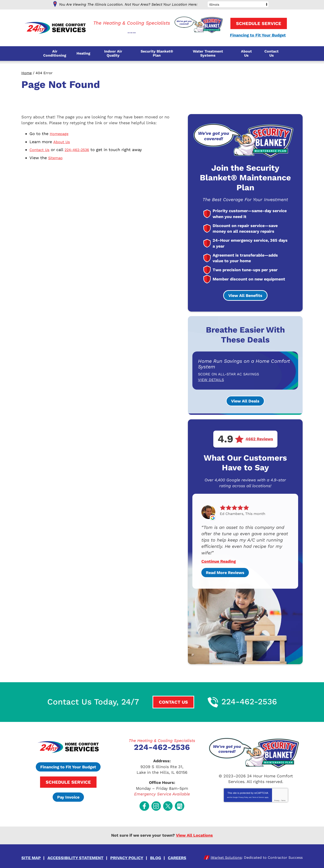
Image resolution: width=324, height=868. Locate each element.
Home (27, 73)
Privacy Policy (243, 797)
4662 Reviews (259, 439)
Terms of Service (258, 797)
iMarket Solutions (226, 854)
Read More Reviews (225, 572)
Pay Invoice (68, 797)
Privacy (277, 800)
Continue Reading (219, 561)
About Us (62, 141)
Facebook (144, 804)
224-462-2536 (132, 30)
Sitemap (56, 157)
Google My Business (180, 804)
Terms (283, 800)
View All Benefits (245, 296)
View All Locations (194, 833)
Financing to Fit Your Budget (257, 35)
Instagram (156, 804)
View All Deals (245, 401)
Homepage (60, 134)
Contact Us (40, 149)
